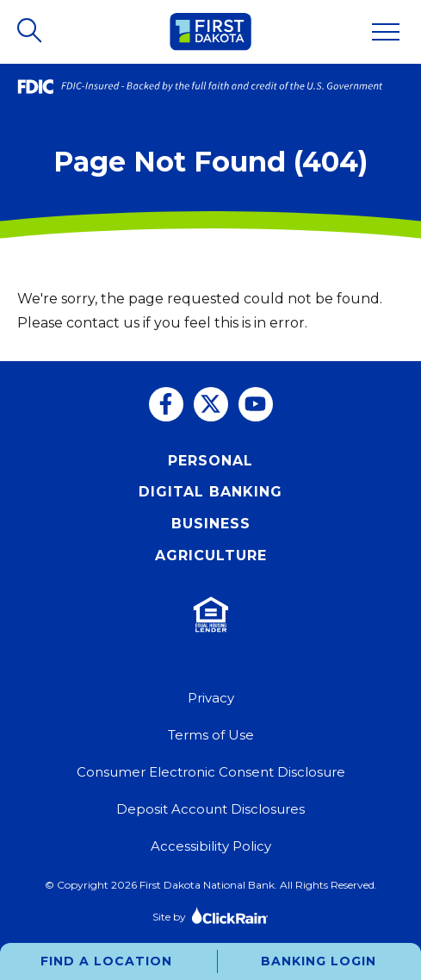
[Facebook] (166, 404)
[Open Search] (31, 32)
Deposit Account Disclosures (210, 809)
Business (211, 524)
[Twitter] (211, 404)
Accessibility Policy (211, 846)
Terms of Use (211, 735)
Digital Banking (210, 492)
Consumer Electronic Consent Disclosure (211, 772)
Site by (210, 915)
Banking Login (319, 961)
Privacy (211, 698)
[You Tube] (256, 404)
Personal (210, 461)
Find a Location (106, 961)
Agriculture (211, 556)
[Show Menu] (386, 32)
